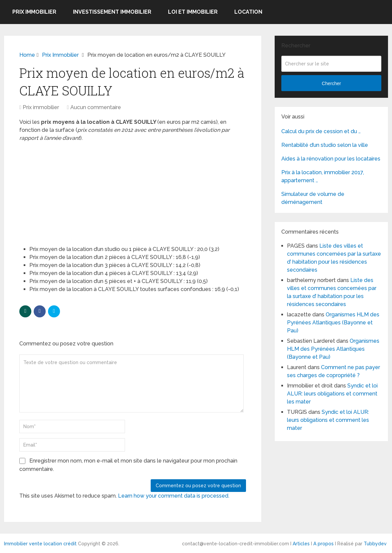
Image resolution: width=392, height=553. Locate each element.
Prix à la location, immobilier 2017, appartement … (323, 176)
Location (248, 12)
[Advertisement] (69, 191)
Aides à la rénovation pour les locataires (331, 159)
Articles (301, 544)
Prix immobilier (34, 12)
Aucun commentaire (96, 107)
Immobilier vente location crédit (40, 544)
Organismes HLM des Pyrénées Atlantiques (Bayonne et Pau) (333, 323)
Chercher (331, 83)
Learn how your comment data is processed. (174, 496)
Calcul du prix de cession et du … (321, 131)
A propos (323, 544)
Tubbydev (375, 544)
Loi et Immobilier (193, 12)
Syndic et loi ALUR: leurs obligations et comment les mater (332, 394)
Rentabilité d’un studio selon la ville (325, 145)
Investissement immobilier (112, 12)
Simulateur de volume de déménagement (313, 198)
